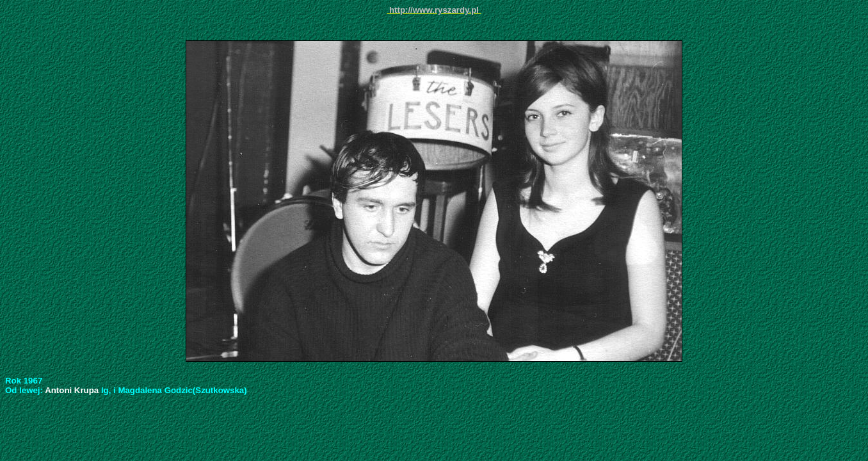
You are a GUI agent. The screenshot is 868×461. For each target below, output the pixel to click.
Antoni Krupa (73, 390)
